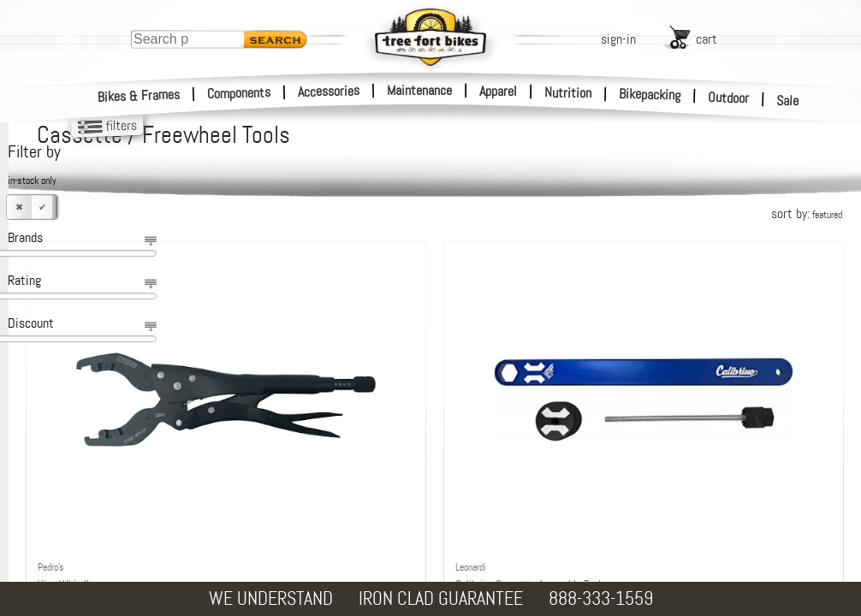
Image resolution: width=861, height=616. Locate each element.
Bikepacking (650, 95)
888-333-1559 (601, 598)
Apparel (498, 91)
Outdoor (729, 98)
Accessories (329, 91)
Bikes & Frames (139, 96)
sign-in (618, 39)
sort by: (807, 213)
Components (239, 93)
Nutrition (568, 92)
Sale (788, 101)
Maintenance (419, 90)
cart (707, 39)
